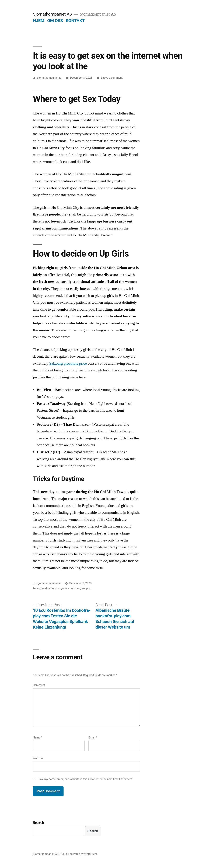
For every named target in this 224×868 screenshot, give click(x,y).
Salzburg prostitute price (68, 363)
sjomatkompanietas (49, 78)
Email (93, 738)
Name (37, 738)
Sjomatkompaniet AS (52, 14)
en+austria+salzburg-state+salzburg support (64, 588)
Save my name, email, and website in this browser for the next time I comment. (85, 779)
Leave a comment (112, 78)
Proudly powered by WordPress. (79, 854)
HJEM (39, 21)
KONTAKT (75, 21)
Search (38, 823)
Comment (39, 685)
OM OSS (55, 21)
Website (38, 758)
